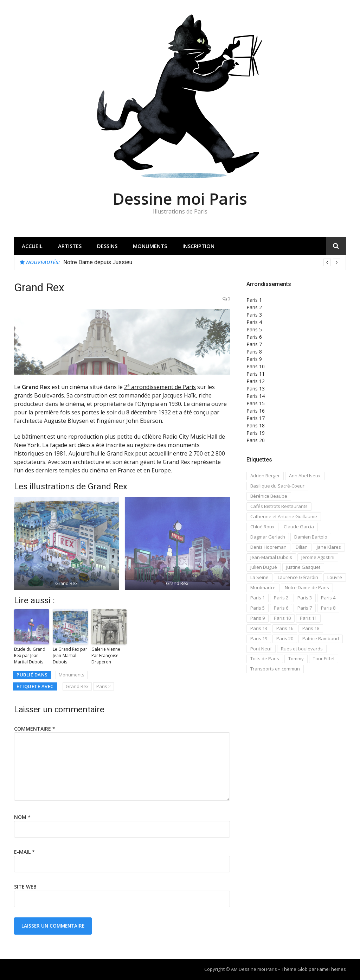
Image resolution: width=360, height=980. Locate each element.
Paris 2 (104, 686)
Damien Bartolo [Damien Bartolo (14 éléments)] (311, 537)
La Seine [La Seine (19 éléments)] (259, 577)
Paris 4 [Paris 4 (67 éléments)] (328, 598)
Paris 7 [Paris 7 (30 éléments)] (305, 608)
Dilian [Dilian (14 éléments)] (302, 547)
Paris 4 (254, 322)
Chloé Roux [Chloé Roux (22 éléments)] (262, 527)
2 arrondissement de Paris (160, 387)
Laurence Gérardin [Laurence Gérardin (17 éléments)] (298, 577)
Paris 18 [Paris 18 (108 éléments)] (311, 628)
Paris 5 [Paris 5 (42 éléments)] (258, 608)
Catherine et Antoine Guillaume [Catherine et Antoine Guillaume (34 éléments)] (284, 516)
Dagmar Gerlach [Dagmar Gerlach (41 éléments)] (268, 537)
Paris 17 (256, 418)
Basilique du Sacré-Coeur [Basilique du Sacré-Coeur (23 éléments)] (277, 486)
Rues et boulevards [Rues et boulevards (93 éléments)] (302, 649)
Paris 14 (256, 396)
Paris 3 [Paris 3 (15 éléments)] (305, 598)
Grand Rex (77, 686)
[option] (202, 262)
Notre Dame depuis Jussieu (98, 262)
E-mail (24, 852)
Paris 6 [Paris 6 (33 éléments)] (281, 608)
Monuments (150, 246)
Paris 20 (256, 440)
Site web (25, 887)
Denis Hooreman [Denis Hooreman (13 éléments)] (268, 547)
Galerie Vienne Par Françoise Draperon (106, 656)
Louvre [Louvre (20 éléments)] (335, 577)
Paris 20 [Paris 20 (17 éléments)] (285, 638)
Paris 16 (256, 411)
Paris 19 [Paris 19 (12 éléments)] (259, 638)
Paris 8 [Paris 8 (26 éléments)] (328, 608)
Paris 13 (256, 389)
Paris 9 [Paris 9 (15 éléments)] (258, 618)
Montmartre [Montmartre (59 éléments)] (263, 587)
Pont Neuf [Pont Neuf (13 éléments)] (261, 649)
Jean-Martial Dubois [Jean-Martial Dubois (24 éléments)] (271, 557)
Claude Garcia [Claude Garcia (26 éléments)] (299, 527)
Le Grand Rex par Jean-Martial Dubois (70, 656)
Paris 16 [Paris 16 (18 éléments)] (285, 628)
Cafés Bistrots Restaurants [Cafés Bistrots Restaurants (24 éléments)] (279, 506)
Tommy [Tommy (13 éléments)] (296, 658)
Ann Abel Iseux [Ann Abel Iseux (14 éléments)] (305, 476)
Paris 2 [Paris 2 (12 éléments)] (281, 598)
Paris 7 (254, 344)
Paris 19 (256, 433)
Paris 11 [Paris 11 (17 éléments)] (308, 618)
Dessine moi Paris (180, 199)
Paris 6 (254, 337)
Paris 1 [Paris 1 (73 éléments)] (258, 598)
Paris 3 (254, 315)
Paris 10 (256, 366)
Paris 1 (254, 300)
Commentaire (35, 729)
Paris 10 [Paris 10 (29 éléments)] (282, 618)
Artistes (70, 246)
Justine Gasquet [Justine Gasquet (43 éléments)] (303, 567)
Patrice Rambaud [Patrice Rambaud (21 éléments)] (321, 638)
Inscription (198, 246)
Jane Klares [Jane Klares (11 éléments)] (329, 547)
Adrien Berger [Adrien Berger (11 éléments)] (265, 476)
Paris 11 (256, 374)
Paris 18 (256, 425)
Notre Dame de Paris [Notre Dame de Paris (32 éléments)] (307, 587)
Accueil (32, 246)
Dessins (107, 246)
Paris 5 (254, 329)
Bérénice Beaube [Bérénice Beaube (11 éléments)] (269, 496)
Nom (22, 817)
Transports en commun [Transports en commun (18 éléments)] (275, 669)
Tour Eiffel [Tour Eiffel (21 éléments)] (324, 658)
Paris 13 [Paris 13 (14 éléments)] (259, 628)
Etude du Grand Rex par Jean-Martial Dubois (30, 656)
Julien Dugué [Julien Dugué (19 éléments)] (264, 567)
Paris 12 (256, 381)
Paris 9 (254, 359)
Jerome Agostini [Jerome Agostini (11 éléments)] (318, 557)
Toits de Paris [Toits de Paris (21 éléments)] (265, 658)
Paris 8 (254, 352)
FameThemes (332, 969)
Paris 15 (256, 403)
